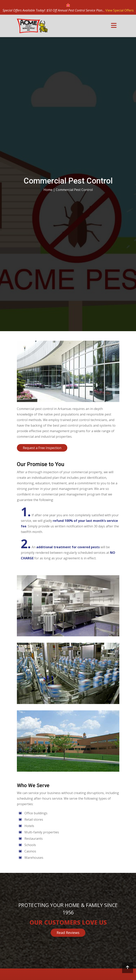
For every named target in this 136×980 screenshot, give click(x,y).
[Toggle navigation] (114, 25)
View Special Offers (120, 10)
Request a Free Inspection (42, 448)
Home (48, 190)
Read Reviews (68, 933)
